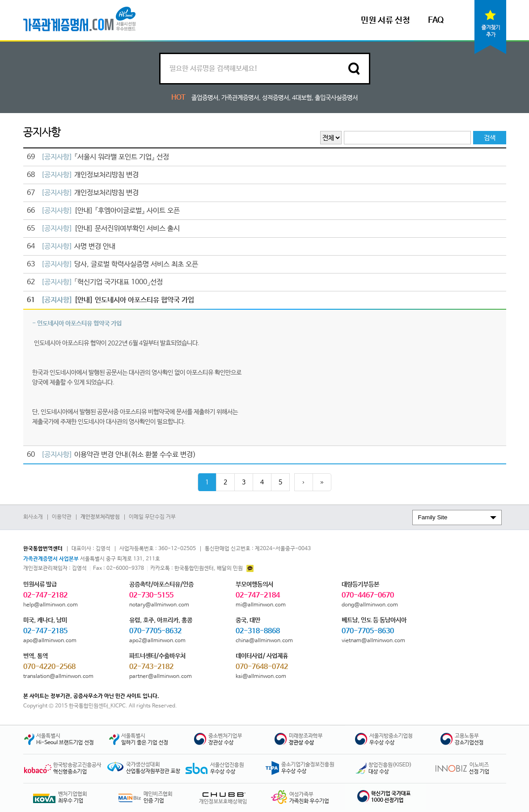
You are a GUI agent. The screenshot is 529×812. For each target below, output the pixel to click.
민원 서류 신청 (385, 21)
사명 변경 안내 (72, 246)
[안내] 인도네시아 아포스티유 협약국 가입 (111, 300)
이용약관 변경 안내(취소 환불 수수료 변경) (112, 455)
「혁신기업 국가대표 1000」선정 (95, 282)
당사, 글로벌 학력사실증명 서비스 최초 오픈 (113, 264)
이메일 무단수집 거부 (152, 517)
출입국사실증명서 (336, 98)
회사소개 (33, 517)
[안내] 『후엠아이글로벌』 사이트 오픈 (104, 211)
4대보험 (302, 98)
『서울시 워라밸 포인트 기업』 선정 (98, 157)
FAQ (436, 21)
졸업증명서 (205, 98)
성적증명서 (275, 98)
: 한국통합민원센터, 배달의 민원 (202, 568)
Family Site (433, 517)
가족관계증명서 (240, 98)
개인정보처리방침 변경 (83, 175)
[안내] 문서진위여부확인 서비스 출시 (104, 229)
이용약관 (62, 517)
